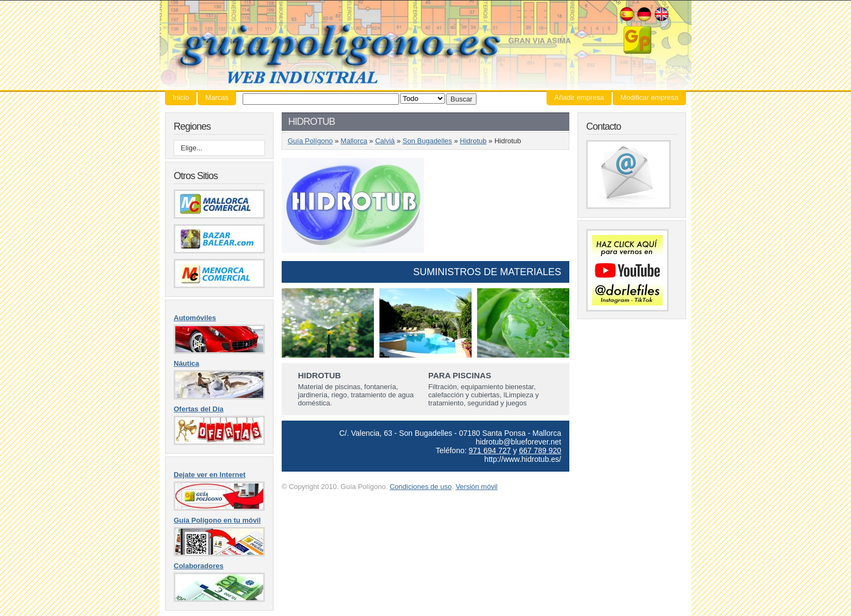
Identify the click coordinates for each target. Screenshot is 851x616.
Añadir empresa (579, 97)
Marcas (217, 97)
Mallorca (354, 141)
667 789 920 (540, 450)
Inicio (181, 97)
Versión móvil (476, 487)
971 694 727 (490, 450)
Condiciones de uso (421, 487)
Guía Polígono (426, 45)
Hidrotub (473, 141)
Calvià (385, 141)
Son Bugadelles (427, 141)
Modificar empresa (649, 97)
